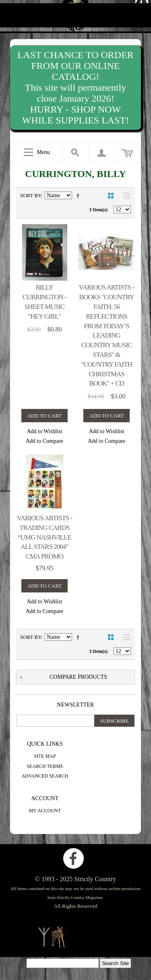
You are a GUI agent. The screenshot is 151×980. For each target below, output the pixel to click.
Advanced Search (45, 776)
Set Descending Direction (79, 196)
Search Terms (45, 766)
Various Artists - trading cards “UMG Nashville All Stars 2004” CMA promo (45, 537)
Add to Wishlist (44, 431)
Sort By (31, 195)
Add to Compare (44, 441)
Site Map (45, 756)
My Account (45, 811)
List (125, 196)
